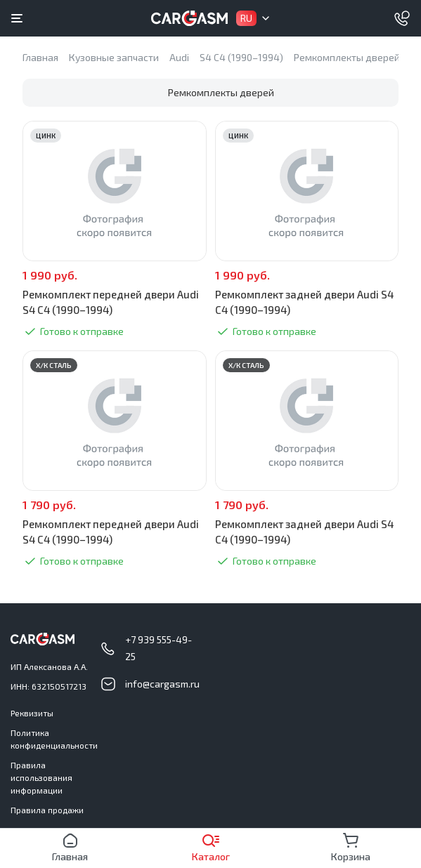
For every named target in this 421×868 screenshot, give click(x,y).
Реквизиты (32, 713)
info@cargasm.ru (162, 684)
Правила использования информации (41, 777)
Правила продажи (47, 810)
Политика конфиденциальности (54, 739)
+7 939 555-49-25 (158, 648)
